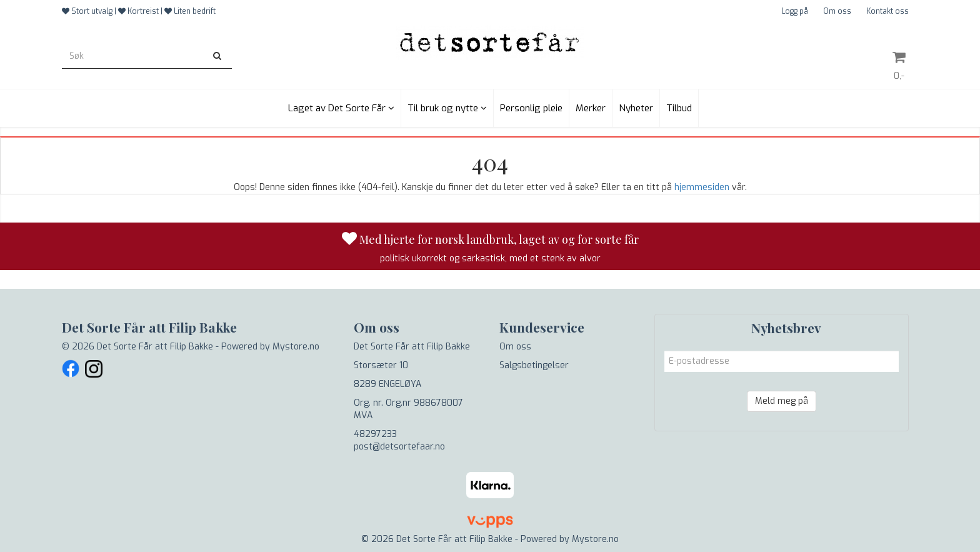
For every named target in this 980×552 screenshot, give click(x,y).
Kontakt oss (887, 11)
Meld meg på (782, 401)
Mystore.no (296, 347)
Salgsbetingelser (534, 365)
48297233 (375, 434)
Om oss (837, 11)
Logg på (795, 11)
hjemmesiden (702, 187)
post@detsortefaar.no (399, 447)
